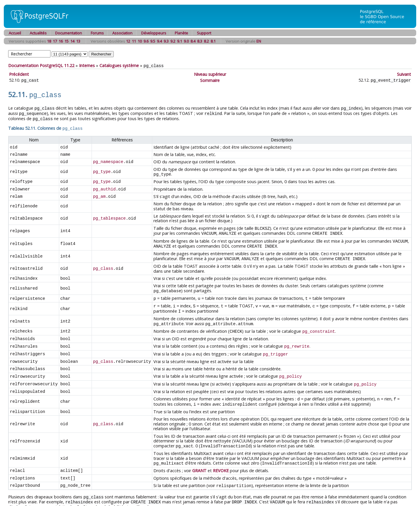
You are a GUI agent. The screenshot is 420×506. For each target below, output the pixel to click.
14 (72, 41)
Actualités (38, 33)
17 (55, 41)
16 (61, 41)
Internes (87, 65)
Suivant (404, 74)
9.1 (180, 41)
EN (259, 41)
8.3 (200, 41)
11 (134, 41)
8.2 (206, 41)
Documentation (69, 33)
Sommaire (210, 80)
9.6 (146, 41)
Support (204, 33)
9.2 (173, 41)
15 (66, 41)
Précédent (19, 74)
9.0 (186, 41)
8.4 (193, 41)
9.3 (166, 41)
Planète (181, 33)
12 (128, 41)
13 (78, 41)
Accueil (15, 33)
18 (49, 41)
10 (140, 41)
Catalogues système (119, 65)
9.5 (153, 41)
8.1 (213, 41)
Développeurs (154, 33)
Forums (97, 33)
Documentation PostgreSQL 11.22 (41, 65)
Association (122, 33)
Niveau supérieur (210, 74)
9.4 (159, 41)
